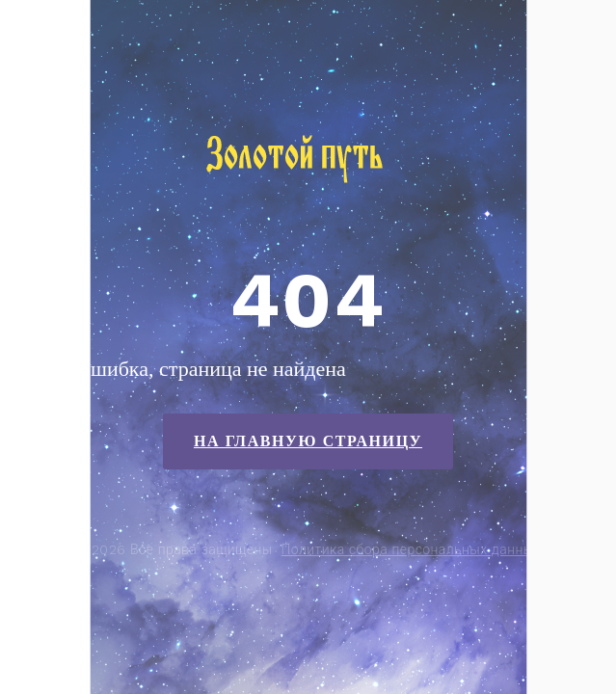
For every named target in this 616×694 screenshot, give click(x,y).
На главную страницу (308, 441)
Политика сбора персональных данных (411, 549)
